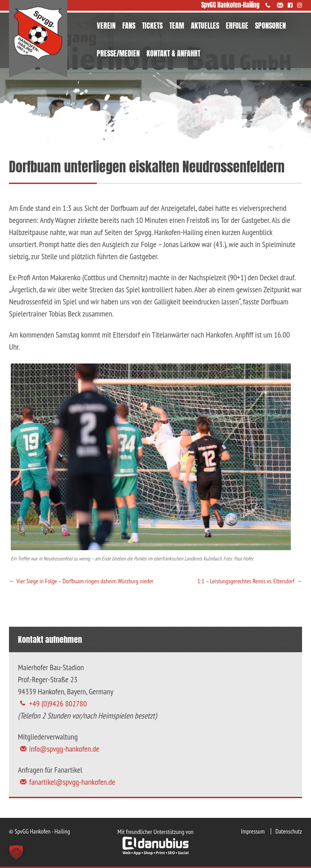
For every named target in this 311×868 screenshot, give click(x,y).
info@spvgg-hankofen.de (64, 749)
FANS (129, 26)
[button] (16, 852)
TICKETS (152, 26)
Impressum (253, 831)
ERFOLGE (237, 26)
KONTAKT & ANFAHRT (173, 53)
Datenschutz (289, 831)
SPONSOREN (270, 26)
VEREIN (106, 26)
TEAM (177, 26)
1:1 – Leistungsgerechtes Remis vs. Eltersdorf (250, 581)
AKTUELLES (205, 26)
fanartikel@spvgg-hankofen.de (72, 782)
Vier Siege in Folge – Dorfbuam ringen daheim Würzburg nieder (81, 581)
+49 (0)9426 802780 (58, 703)
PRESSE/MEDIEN (118, 53)
